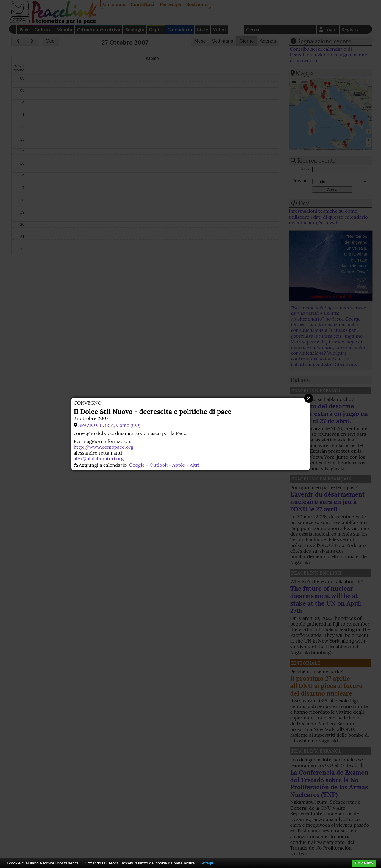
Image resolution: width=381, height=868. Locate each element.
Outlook (159, 465)
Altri (195, 465)
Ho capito (364, 863)
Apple (179, 465)
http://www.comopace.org (104, 447)
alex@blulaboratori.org (99, 458)
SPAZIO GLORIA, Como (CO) (109, 425)
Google (137, 465)
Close (309, 398)
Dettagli (206, 863)
